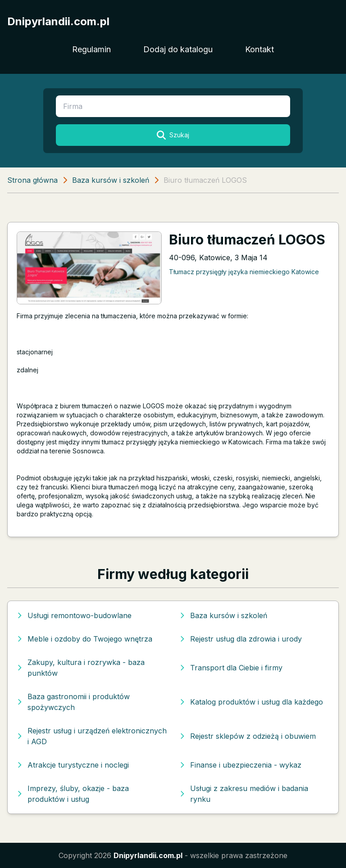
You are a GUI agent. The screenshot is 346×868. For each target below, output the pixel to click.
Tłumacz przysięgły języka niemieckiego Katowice (244, 272)
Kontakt (259, 49)
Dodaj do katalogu (178, 49)
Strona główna (32, 180)
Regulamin (91, 49)
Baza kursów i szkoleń (111, 180)
